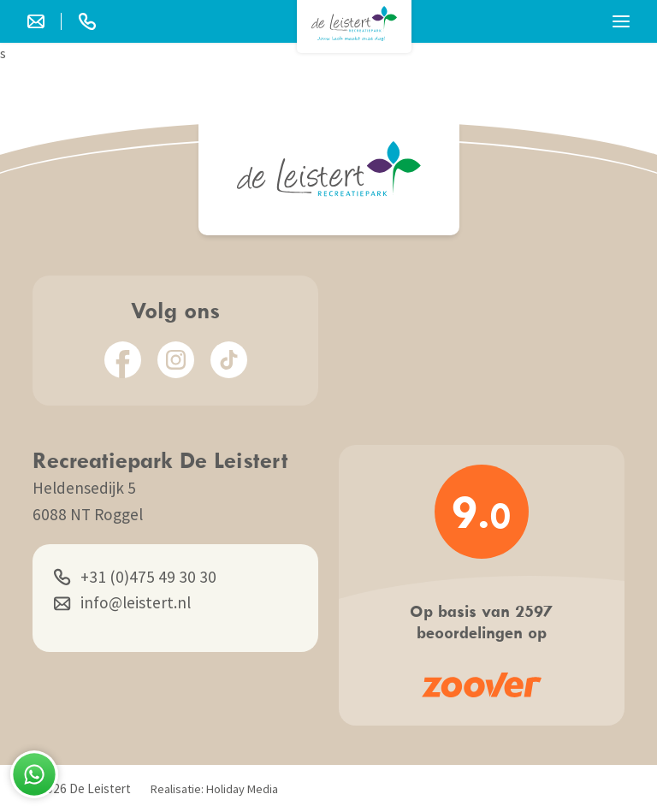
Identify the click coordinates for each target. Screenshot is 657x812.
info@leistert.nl (122, 603)
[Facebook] (123, 360)
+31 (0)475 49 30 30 (135, 577)
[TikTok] (229, 360)
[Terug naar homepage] (354, 24)
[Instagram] (176, 360)
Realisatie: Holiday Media (214, 789)
